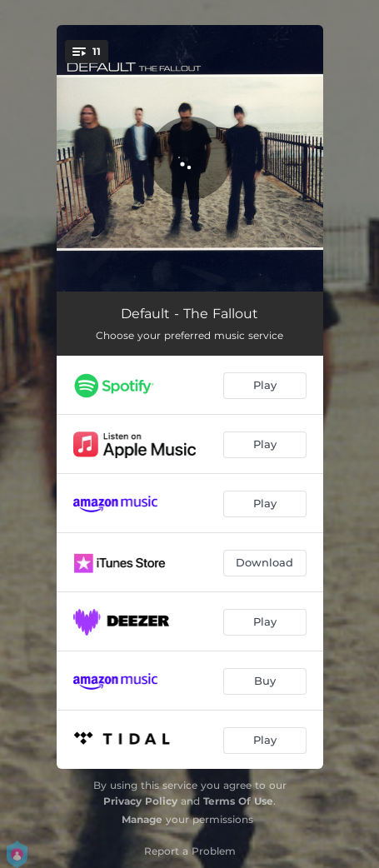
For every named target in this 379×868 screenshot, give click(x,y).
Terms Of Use (238, 801)
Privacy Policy (140, 801)
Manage (142, 819)
